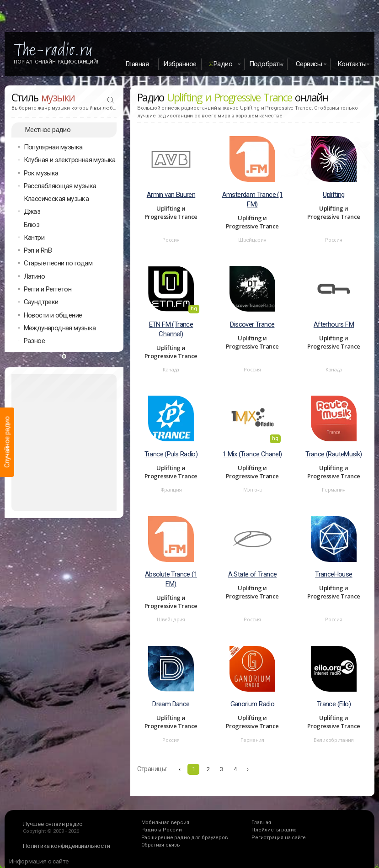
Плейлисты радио (274, 830)
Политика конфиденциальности (67, 846)
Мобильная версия (165, 823)
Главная (137, 64)
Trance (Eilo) (334, 704)
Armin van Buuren (171, 195)
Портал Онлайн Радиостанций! (56, 62)
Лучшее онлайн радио (53, 824)
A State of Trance (253, 574)
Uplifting (334, 195)
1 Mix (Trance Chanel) (252, 454)
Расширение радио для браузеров (185, 838)
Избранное (180, 64)
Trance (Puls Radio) (171, 454)
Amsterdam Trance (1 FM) (253, 199)
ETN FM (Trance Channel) (171, 329)
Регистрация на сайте (279, 838)
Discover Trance (252, 324)
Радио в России (162, 830)
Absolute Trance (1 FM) (171, 579)
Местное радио (48, 130)
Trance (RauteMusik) (334, 454)
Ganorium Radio (253, 704)
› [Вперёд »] (248, 769)
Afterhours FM (334, 324)
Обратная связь (161, 845)
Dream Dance (171, 704)
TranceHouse (334, 574)
